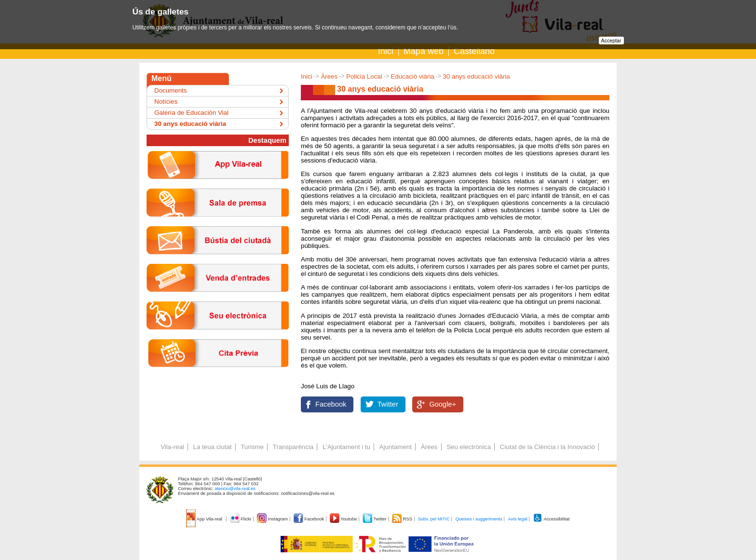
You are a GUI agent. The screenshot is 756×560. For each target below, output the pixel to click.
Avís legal (517, 519)
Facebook (331, 404)
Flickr (241, 519)
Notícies (166, 102)
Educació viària (412, 76)
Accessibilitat (551, 519)
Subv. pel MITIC (434, 519)
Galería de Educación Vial (191, 113)
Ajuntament (396, 447)
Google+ (443, 404)
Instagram (273, 519)
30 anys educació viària (476, 76)
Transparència (293, 447)
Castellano (474, 51)
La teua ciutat (212, 447)
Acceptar (611, 41)
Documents (170, 90)
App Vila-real (205, 519)
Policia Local (364, 76)
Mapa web (424, 51)
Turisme (252, 447)
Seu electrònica (469, 447)
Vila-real (172, 447)
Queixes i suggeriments (479, 519)
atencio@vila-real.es (235, 489)
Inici (386, 51)
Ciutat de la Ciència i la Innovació (547, 447)
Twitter (388, 404)
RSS (403, 519)
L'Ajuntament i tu (346, 447)
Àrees (329, 76)
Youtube (344, 519)
